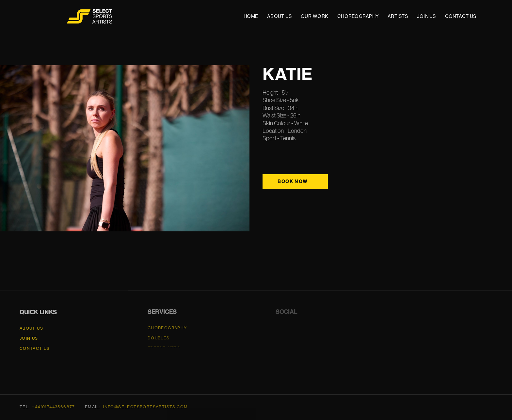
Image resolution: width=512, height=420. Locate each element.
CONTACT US (461, 16)
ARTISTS (398, 16)
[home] (90, 16)
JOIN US (426, 16)
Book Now (293, 181)
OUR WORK (314, 16)
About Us (31, 328)
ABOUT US (279, 16)
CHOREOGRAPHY (358, 16)
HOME (251, 16)
